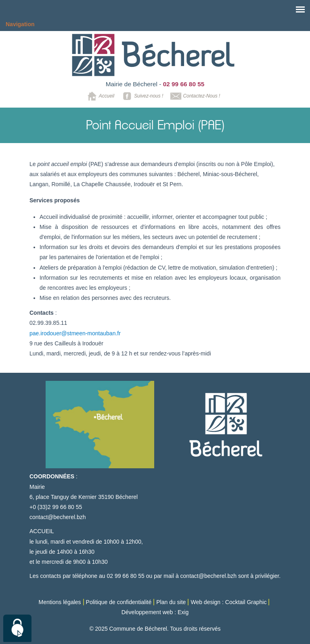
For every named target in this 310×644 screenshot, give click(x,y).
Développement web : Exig (155, 612)
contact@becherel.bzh (58, 517)
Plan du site (171, 602)
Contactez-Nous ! (194, 96)
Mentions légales (60, 602)
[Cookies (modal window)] (17, 628)
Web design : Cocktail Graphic (228, 602)
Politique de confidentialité (119, 602)
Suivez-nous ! (141, 96)
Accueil (99, 96)
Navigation (20, 24)
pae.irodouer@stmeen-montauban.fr (75, 333)
